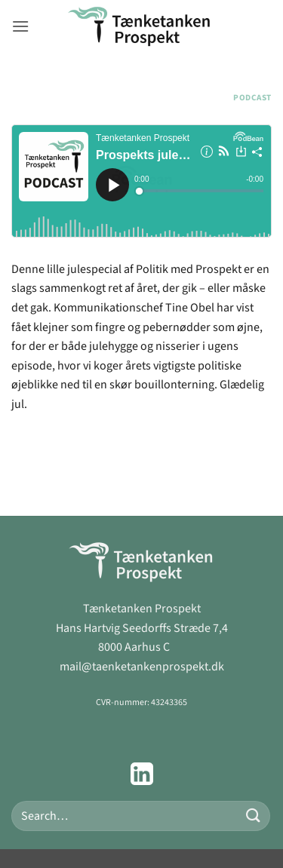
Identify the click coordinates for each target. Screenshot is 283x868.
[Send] (254, 816)
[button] (20, 26)
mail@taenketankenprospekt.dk (142, 667)
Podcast (252, 98)
